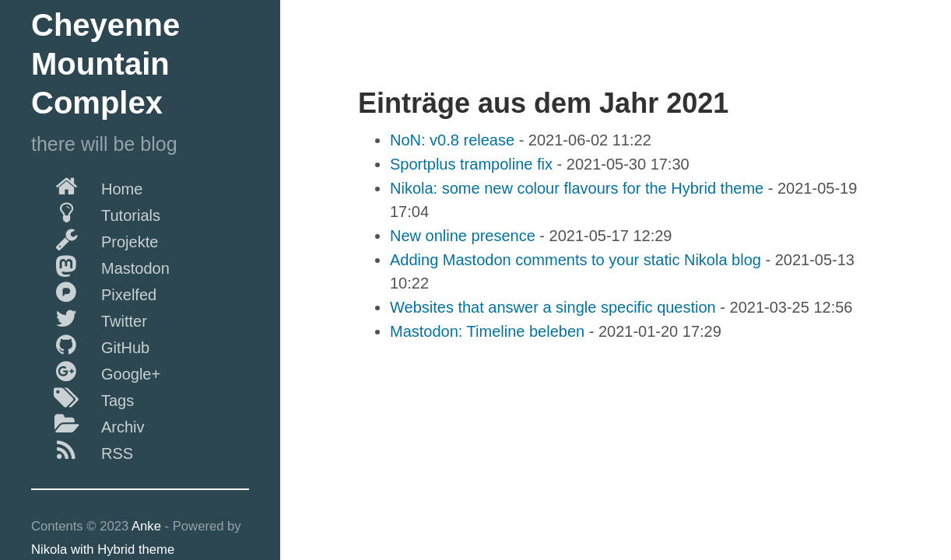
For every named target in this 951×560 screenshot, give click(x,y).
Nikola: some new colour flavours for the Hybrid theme (577, 188)
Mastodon (100, 265)
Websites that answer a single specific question (553, 307)
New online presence (463, 236)
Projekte (95, 239)
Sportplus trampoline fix (471, 164)
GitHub (90, 345)
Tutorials (96, 212)
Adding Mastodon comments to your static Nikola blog (576, 260)
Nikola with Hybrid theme (103, 549)
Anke (146, 526)
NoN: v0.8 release (452, 140)
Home (87, 186)
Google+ (96, 371)
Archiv (88, 424)
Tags (82, 397)
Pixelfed (94, 292)
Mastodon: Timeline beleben (487, 331)
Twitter (89, 318)
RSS (82, 450)
